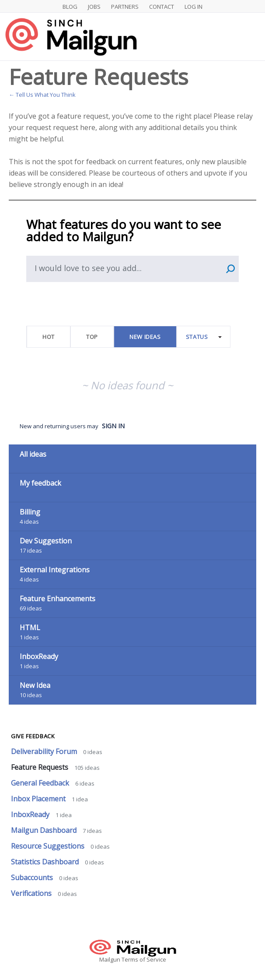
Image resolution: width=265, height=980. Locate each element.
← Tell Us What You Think (42, 95)
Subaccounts (33, 878)
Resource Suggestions (49, 846)
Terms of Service (144, 959)
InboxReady (39, 656)
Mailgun (110, 959)
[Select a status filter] (204, 337)
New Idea (35, 685)
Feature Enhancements (58, 599)
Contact (162, 7)
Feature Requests (40, 767)
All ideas (33, 454)
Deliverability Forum (45, 751)
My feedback (40, 483)
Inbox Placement (39, 799)
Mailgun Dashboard (45, 830)
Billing (30, 512)
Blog (70, 7)
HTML (30, 627)
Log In (194, 7)
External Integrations (55, 570)
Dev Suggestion (46, 541)
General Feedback (41, 783)
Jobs (94, 7)
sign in (113, 426)
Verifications (32, 893)
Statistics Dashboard (46, 862)
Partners (125, 7)
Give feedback (33, 736)
